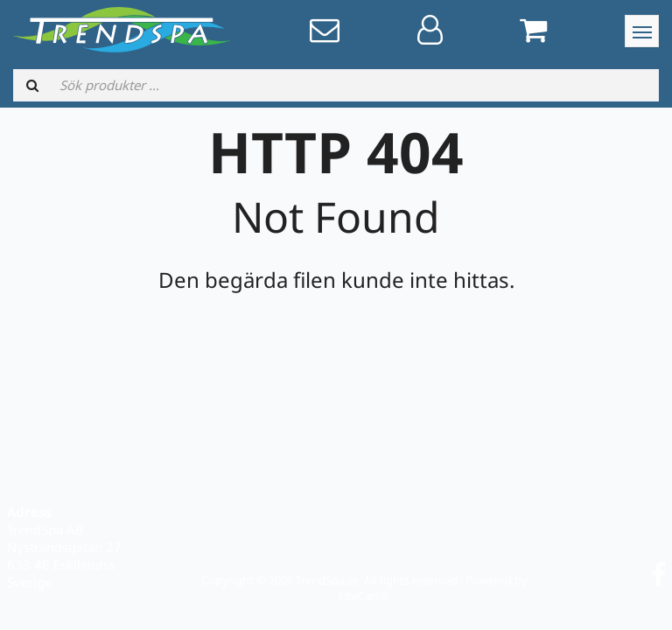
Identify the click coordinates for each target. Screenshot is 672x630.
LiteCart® (364, 596)
